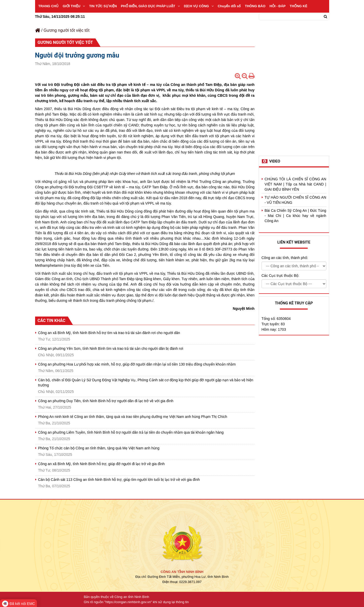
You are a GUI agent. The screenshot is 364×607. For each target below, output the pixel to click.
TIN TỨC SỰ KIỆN (103, 6)
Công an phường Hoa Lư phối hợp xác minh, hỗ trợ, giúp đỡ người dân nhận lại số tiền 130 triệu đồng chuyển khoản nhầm (137, 364)
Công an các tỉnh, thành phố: (285, 258)
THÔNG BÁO (255, 6)
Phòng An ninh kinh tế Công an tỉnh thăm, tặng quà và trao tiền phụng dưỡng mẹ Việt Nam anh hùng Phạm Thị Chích (133, 417)
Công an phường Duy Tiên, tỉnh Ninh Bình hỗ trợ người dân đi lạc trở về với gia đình (106, 401)
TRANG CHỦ (49, 6)
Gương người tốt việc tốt (67, 30)
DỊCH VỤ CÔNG (199, 6)
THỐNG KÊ (299, 6)
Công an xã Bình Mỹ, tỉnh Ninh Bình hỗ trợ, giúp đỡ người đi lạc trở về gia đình (102, 464)
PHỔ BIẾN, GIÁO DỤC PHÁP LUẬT (150, 6)
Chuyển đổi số (229, 6)
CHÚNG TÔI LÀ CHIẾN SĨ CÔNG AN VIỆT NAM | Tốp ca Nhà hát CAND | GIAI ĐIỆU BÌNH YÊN (296, 184)
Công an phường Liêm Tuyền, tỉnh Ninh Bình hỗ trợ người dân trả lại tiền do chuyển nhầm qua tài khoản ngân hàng (131, 432)
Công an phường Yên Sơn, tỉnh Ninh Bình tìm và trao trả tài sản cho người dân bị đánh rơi (111, 349)
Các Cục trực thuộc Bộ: (281, 276)
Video (275, 161)
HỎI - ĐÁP (278, 6)
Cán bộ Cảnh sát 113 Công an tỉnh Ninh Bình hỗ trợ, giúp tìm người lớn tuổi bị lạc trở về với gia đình (119, 480)
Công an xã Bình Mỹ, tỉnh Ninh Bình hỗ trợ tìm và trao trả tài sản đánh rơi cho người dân (109, 333)
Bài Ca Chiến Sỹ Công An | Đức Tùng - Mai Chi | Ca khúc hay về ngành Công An (296, 216)
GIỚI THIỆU (74, 6)
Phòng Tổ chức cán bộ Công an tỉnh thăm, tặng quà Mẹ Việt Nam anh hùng (99, 448)
